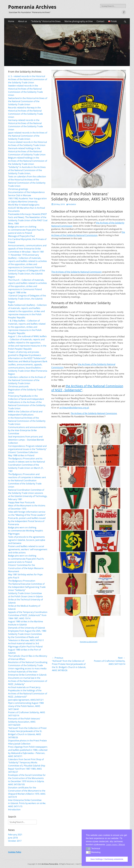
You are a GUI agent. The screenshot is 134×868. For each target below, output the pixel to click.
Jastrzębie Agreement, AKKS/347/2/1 (26, 700)
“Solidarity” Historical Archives (46, 21)
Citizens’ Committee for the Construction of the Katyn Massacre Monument (26, 568)
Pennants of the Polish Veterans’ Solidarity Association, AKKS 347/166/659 (24, 722)
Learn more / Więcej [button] (115, 845)
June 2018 (13, 838)
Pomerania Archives (32, 7)
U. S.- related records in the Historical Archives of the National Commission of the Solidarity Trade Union (28, 79)
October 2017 (15, 841)
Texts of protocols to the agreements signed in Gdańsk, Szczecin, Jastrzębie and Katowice (27, 540)
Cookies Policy (15, 852)
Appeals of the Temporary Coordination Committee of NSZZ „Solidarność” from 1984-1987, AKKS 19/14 (28, 615)
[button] (88, 849)
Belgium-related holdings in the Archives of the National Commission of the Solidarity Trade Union (28, 161)
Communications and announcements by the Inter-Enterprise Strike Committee (27, 430)
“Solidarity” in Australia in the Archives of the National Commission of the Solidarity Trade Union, (27, 170)
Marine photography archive (79, 21)
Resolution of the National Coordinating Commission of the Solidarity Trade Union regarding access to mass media (28, 665)
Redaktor (72, 204)
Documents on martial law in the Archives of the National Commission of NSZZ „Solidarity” (28, 681)
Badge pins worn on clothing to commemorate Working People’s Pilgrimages (26, 531)
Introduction (14, 810)
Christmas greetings (18, 189)
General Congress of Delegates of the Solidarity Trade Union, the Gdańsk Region (26, 274)
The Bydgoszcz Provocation (22, 581)
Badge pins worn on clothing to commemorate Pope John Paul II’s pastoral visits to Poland (26, 230)
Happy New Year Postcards (21, 502)
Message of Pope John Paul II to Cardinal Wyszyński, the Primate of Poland (27, 239)
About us (23, 21)
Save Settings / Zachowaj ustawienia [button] (107, 859)
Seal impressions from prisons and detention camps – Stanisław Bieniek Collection (26, 440)
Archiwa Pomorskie (50, 864)
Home (11, 21)
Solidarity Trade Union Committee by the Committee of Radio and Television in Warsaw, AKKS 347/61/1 (26, 637)
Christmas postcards (18, 386)
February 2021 (15, 835)
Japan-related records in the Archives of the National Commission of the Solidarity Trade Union (28, 136)
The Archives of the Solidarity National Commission (76, 272)
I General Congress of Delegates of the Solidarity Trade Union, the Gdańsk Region (27, 299)
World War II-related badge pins (24, 205)
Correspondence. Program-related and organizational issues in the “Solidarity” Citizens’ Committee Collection (27, 449)
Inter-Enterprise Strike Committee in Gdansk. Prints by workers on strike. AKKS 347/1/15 (27, 803)
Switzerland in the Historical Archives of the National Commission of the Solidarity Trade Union (28, 101)
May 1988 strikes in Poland (21, 455)
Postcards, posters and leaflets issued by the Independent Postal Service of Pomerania (27, 521)
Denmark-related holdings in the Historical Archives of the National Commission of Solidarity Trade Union (27, 151)
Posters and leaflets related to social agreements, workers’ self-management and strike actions (28, 549)
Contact (100, 21)
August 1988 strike (17, 292)
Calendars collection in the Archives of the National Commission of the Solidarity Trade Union (27, 380)
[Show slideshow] (89, 642)
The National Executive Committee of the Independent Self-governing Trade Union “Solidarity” (27, 587)
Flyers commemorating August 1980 (26, 703)
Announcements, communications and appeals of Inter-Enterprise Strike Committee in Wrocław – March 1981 (27, 249)
